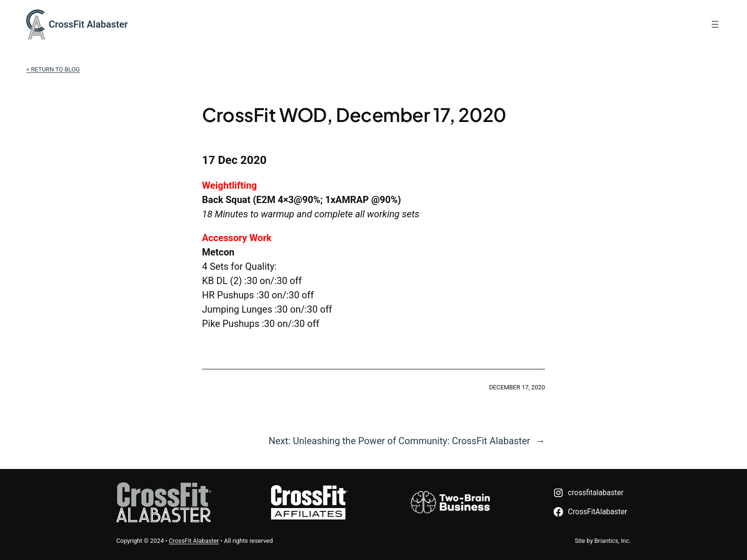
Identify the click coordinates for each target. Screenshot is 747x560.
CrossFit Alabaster (88, 24)
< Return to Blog (53, 69)
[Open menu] (715, 24)
